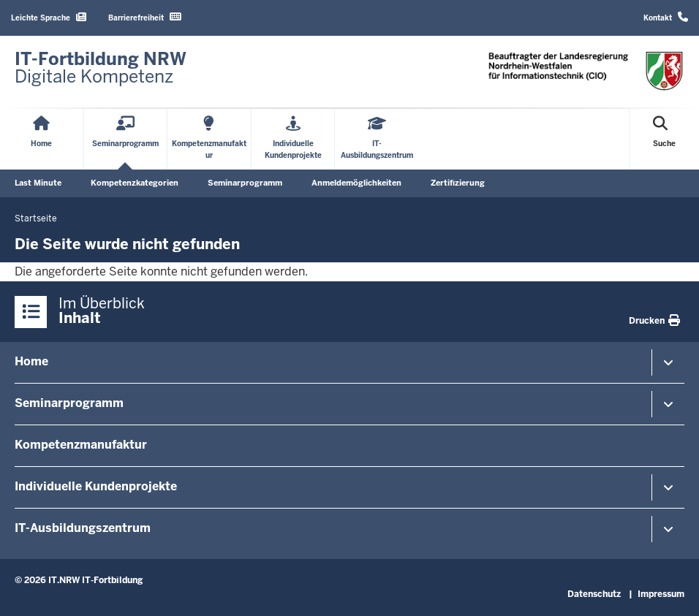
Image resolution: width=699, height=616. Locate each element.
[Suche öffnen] (664, 139)
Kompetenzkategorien (135, 183)
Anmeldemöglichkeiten (356, 183)
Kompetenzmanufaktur (81, 445)
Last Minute (38, 183)
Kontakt (666, 17)
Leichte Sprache (49, 17)
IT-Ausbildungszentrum (83, 528)
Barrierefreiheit (145, 17)
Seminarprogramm (245, 183)
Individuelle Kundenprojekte (96, 486)
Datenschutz (594, 594)
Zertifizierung (458, 183)
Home (31, 361)
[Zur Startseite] (101, 68)
